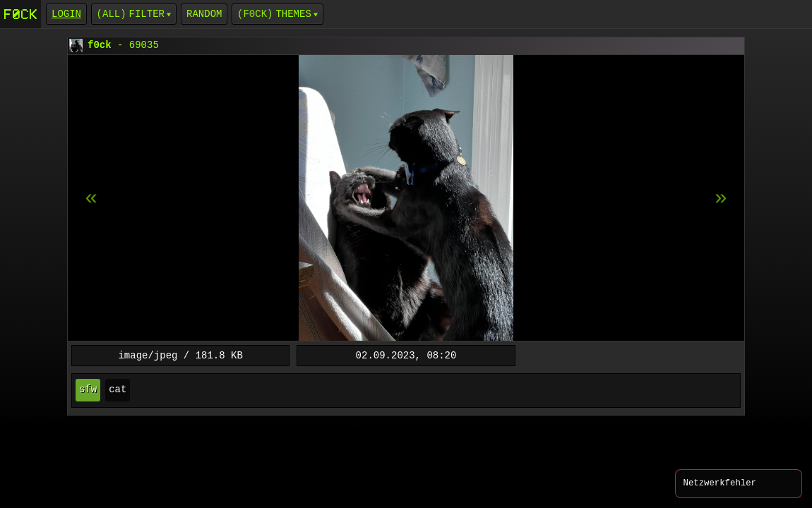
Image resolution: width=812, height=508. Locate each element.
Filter (147, 14)
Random (204, 14)
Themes (293, 14)
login (66, 14)
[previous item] (721, 198)
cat (118, 390)
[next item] (91, 198)
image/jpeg (148, 355)
